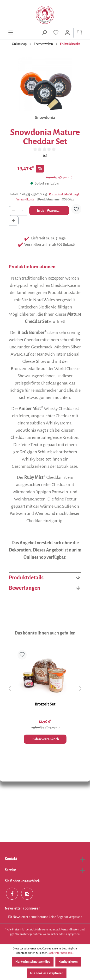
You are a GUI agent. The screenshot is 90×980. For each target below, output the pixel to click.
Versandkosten (70, 930)
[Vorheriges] (10, 689)
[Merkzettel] (56, 33)
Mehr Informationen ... (61, 953)
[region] (45, 84)
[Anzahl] (23, 211)
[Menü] (11, 33)
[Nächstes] (80, 689)
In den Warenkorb (51, 211)
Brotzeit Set (45, 704)
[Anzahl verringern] (14, 211)
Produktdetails (45, 578)
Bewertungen (45, 588)
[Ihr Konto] (67, 33)
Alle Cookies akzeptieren (47, 973)
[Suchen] (44, 33)
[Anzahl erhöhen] (14, 221)
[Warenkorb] (79, 33)
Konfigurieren (68, 962)
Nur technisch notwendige (33, 962)
